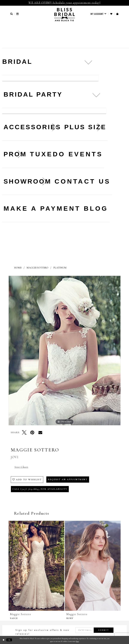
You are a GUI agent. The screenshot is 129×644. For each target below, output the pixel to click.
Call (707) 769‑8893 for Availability (40, 489)
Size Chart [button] (21, 467)
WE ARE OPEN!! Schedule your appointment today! (64, 3)
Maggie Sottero (37, 268)
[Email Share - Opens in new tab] (40, 432)
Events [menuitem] (86, 154)
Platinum (60, 268)
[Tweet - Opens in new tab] (24, 432)
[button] (12, 14)
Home (18, 268)
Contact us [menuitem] (83, 181)
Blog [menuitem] (96, 208)
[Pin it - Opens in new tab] (32, 432)
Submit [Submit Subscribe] (104, 630)
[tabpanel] (65, 351)
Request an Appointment (68, 479)
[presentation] (36, 566)
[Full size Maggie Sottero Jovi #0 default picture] (65, 351)
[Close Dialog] (4, 640)
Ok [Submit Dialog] (9, 640)
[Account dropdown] (99, 14)
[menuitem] (99, 14)
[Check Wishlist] (111, 14)
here (77, 641)
